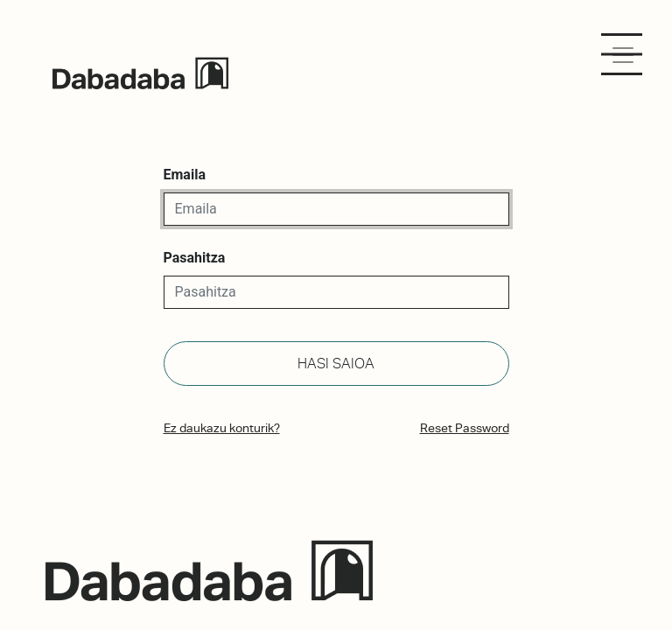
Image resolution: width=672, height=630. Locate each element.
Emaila (185, 175)
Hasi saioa (336, 364)
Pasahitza (195, 258)
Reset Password (465, 428)
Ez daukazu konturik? (222, 428)
